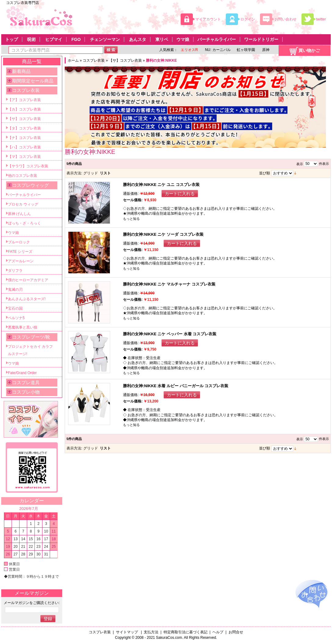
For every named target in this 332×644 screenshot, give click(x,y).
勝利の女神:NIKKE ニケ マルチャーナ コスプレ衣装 (169, 284)
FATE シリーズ (20, 252)
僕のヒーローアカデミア (28, 280)
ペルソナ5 (16, 318)
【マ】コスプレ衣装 (24, 157)
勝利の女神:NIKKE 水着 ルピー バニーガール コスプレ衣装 (176, 386)
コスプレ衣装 (94, 60)
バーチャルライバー (217, 39)
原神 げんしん (19, 214)
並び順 (265, 173)
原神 (265, 50)
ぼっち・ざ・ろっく (24, 223)
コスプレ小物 (26, 392)
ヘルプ (218, 632)
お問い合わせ (286, 19)
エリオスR (189, 50)
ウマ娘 (183, 39)
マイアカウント (208, 19)
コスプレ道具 (26, 382)
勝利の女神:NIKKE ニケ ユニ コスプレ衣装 (161, 185)
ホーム (73, 60)
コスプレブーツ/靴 (31, 337)
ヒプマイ (54, 39)
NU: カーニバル (217, 50)
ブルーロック (19, 242)
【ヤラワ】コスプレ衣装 (28, 166)
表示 (300, 164)
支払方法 (151, 632)
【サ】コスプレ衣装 (125, 60)
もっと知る (131, 219)
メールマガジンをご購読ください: (32, 603)
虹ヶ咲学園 (246, 50)
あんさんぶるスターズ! (27, 299)
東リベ (162, 39)
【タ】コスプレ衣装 (24, 128)
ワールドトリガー (261, 39)
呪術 (31, 39)
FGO (76, 39)
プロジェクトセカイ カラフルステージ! (30, 350)
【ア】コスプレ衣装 (24, 100)
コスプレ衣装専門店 (23, 3)
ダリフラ (15, 271)
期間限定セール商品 (33, 81)
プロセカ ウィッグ (23, 204)
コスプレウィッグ (31, 185)
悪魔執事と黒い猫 (23, 327)
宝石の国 (15, 308)
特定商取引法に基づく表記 (186, 632)
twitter (321, 19)
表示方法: (74, 173)
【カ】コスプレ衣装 (24, 109)
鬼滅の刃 (15, 289)
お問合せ (236, 632)
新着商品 (21, 71)
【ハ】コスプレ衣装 (24, 147)
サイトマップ (127, 632)
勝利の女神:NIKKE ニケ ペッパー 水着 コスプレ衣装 (170, 334)
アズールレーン (21, 261)
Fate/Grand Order (22, 373)
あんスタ (138, 39)
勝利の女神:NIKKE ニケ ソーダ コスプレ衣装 (163, 234)
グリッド (91, 173)
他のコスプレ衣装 (23, 176)
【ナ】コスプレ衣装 (24, 138)
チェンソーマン (105, 39)
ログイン (248, 19)
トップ (12, 39)
